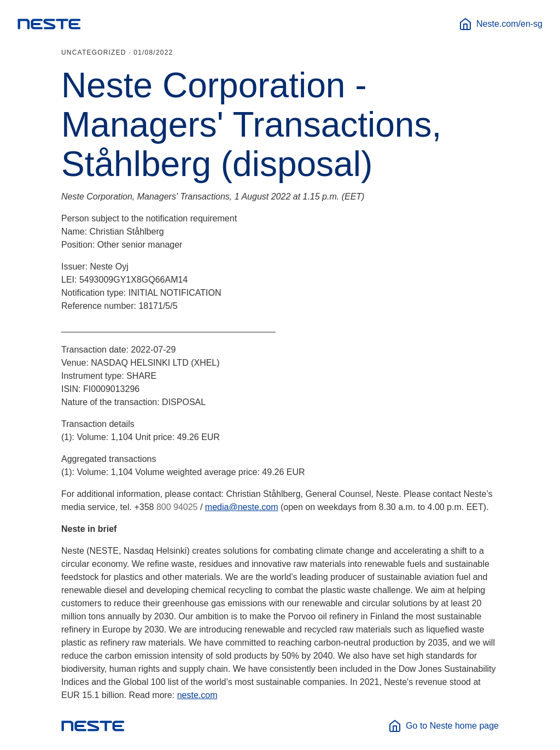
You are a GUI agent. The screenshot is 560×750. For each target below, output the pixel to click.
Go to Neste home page (444, 726)
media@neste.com (242, 507)
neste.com (197, 695)
